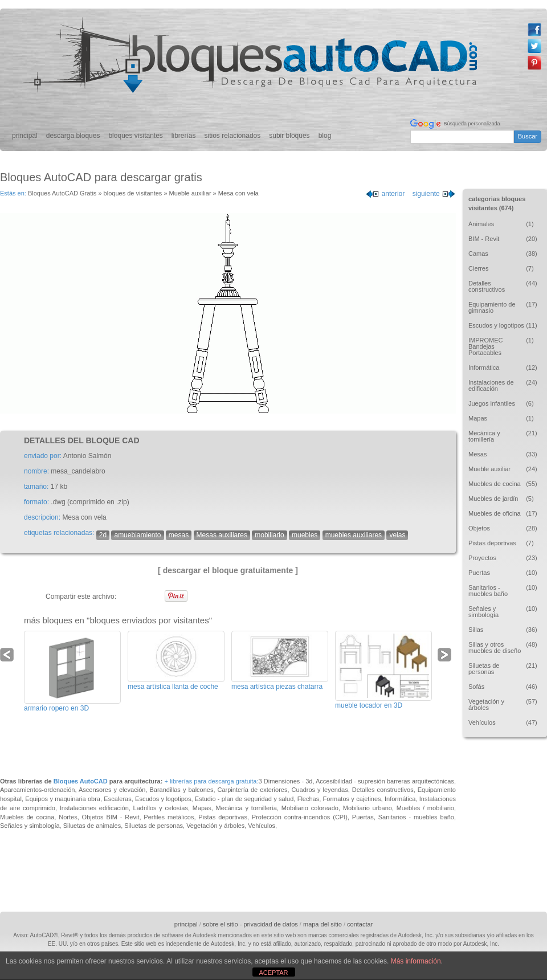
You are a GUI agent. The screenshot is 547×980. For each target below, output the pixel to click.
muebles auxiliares (354, 535)
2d (103, 535)
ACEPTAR (273, 973)
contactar (360, 924)
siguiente (434, 194)
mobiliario (269, 535)
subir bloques (289, 136)
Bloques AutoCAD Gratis (62, 193)
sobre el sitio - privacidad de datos (250, 924)
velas (397, 535)
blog (325, 136)
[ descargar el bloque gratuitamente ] (228, 570)
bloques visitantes (135, 136)
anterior (385, 194)
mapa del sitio (323, 924)
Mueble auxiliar (190, 193)
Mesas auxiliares (222, 535)
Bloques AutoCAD (81, 781)
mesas (179, 535)
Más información (416, 961)
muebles (305, 535)
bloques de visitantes (133, 193)
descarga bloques (73, 136)
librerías (184, 136)
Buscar (528, 136)
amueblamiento (137, 535)
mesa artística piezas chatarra (277, 687)
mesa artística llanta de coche (173, 687)
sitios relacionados (233, 136)
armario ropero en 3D (56, 708)
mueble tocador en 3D (369, 705)
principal (25, 136)
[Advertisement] (497, 823)
